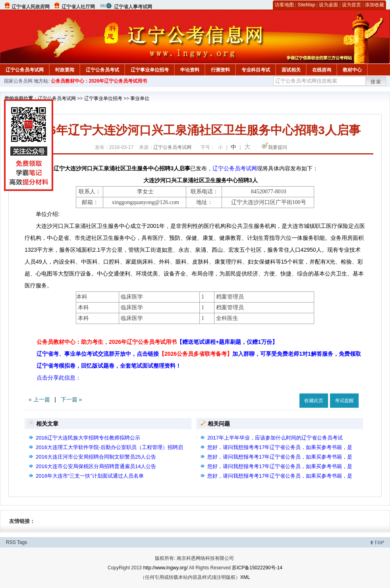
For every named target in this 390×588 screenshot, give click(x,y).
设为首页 (351, 5)
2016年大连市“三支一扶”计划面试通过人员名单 (90, 476)
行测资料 (220, 70)
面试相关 (291, 70)
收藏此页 (314, 401)
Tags (22, 542)
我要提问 (278, 147)
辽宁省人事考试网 (133, 7)
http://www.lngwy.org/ (165, 568)
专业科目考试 (256, 70)
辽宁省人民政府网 (31, 7)
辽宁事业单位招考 (150, 70)
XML (245, 577)
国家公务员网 (18, 81)
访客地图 (284, 5)
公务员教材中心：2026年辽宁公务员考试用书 (99, 81)
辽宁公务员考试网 (25, 70)
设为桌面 (328, 5)
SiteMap (307, 5)
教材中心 (352, 70)
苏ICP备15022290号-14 (257, 568)
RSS (11, 542)
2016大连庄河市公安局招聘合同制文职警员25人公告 (96, 457)
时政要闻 (65, 70)
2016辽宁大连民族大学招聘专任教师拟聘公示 (88, 438)
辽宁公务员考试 (102, 70)
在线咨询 (322, 70)
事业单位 (140, 98)
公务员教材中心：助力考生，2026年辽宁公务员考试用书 (157, 342)
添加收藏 (375, 5)
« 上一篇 (39, 399)
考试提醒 (344, 401)
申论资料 (190, 70)
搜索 (376, 82)
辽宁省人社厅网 (78, 7)
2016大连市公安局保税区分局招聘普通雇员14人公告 (96, 466)
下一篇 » (71, 399)
